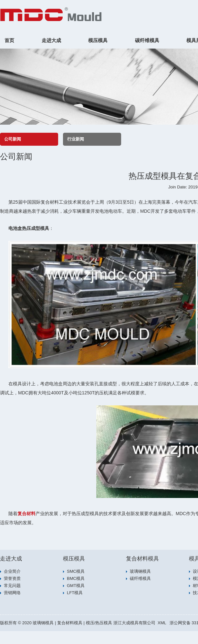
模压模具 (98, 40)
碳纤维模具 (147, 40)
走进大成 (51, 40)
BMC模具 (76, 578)
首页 (9, 40)
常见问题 (12, 586)
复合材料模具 (142, 559)
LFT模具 (75, 593)
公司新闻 (13, 139)
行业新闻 (76, 139)
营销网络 (12, 593)
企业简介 (12, 571)
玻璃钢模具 (140, 571)
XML (162, 623)
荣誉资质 (12, 578)
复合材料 (26, 514)
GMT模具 (76, 586)
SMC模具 (76, 571)
